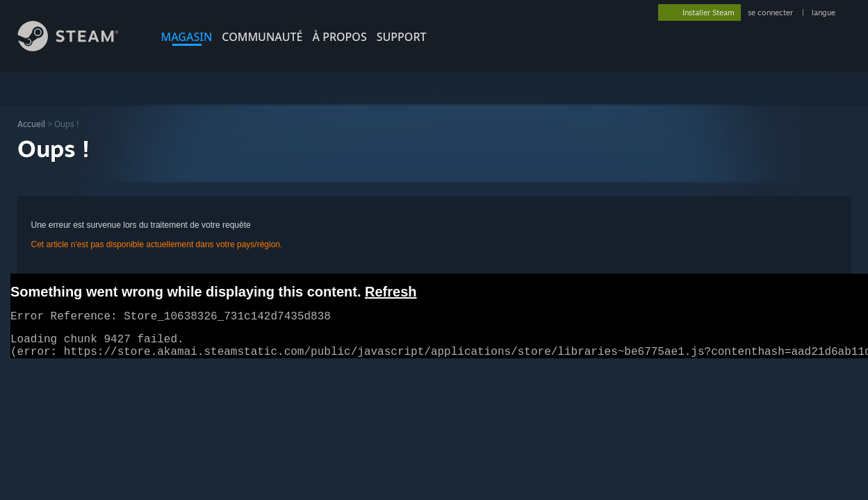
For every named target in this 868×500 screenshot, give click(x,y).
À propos (340, 37)
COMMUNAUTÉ (262, 37)
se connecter (771, 12)
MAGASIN (187, 37)
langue (824, 12)
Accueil (31, 124)
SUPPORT (402, 37)
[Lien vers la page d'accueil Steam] (79, 48)
